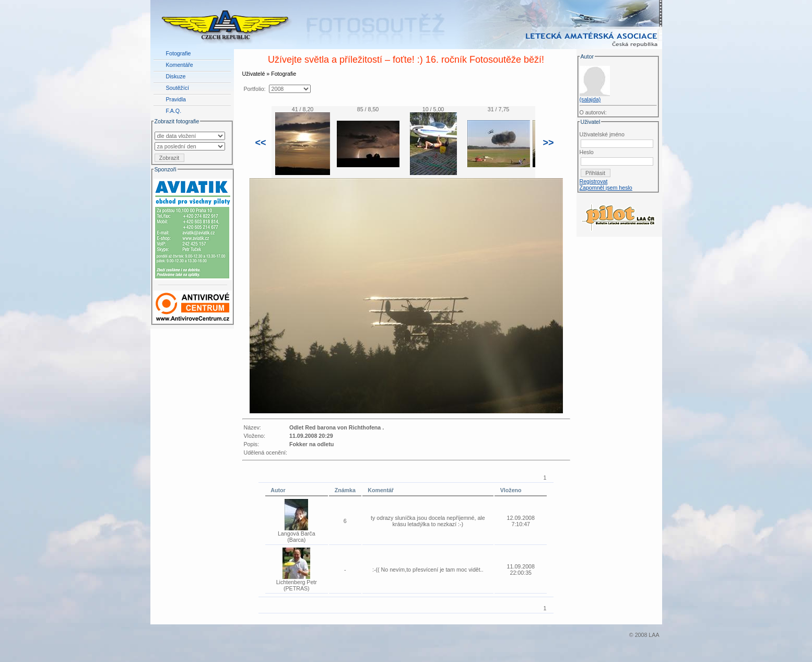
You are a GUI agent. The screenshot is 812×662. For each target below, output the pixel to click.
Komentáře (180, 65)
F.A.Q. (174, 111)
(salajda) (590, 99)
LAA (654, 635)
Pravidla (176, 99)
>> (549, 143)
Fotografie (179, 53)
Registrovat (594, 181)
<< (261, 143)
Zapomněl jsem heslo (606, 188)
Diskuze (176, 76)
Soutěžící (178, 88)
